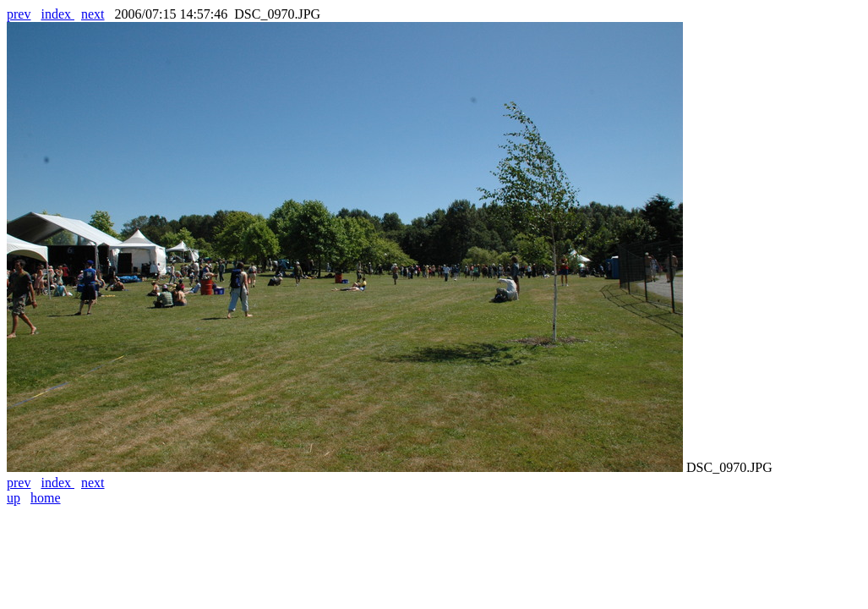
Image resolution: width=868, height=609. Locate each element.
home (46, 498)
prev (19, 14)
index (57, 14)
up (14, 498)
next (93, 14)
